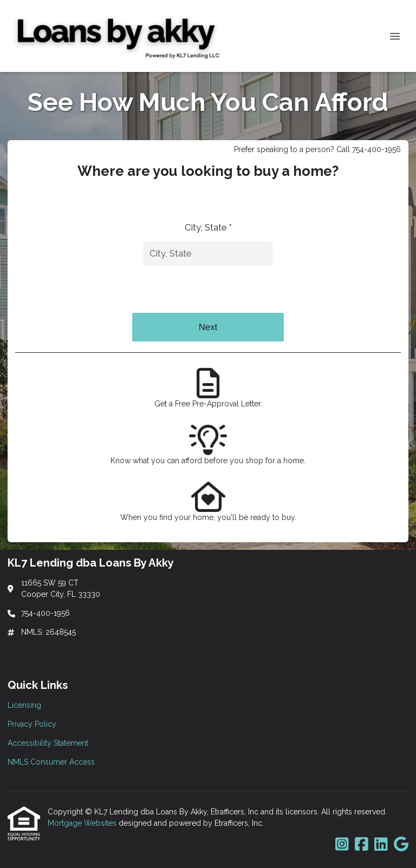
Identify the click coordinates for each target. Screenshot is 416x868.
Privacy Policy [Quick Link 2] (32, 724)
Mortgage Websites (83, 823)
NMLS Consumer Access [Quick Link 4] (51, 762)
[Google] (401, 845)
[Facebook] (362, 845)
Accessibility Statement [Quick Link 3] (48, 743)
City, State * (208, 227)
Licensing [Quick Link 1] (24, 705)
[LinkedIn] (381, 845)
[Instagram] (342, 845)
